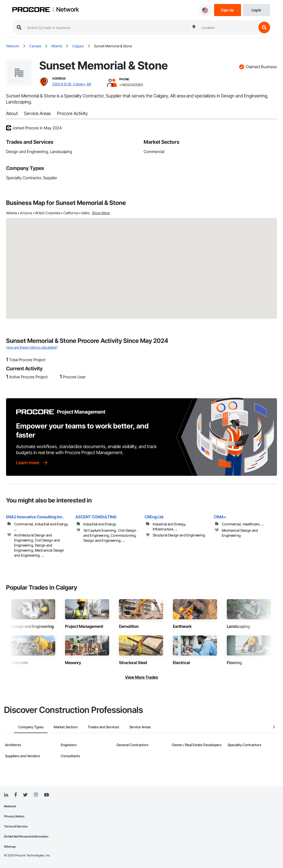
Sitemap (10, 846)
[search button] (264, 27)
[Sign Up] (227, 10)
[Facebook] (15, 795)
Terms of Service (16, 826)
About (12, 113)
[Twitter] (25, 795)
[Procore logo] (31, 10)
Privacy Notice (14, 816)
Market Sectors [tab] (56, 727)
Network (68, 10)
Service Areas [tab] (130, 727)
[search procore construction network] (104, 27)
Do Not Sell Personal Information (26, 836)
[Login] (256, 10)
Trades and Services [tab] (93, 727)
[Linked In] (6, 795)
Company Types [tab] (21, 727)
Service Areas (37, 113)
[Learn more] (32, 463)
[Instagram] (36, 795)
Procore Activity (72, 113)
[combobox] (228, 27)
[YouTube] (46, 795)
